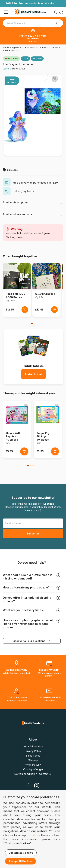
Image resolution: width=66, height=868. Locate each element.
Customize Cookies (21, 853)
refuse (36, 835)
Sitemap (33, 760)
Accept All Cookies (21, 861)
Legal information (33, 746)
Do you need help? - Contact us (33, 774)
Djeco (6, 69)
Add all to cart (33, 374)
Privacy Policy (33, 751)
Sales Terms (33, 756)
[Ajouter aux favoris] (55, 79)
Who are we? (33, 765)
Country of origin (33, 769)
